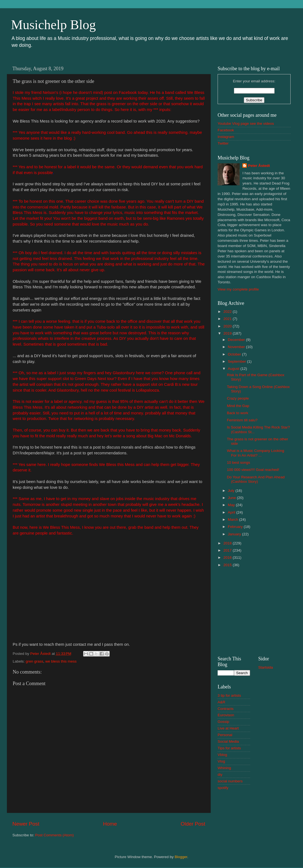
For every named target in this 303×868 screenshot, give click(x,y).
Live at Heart (228, 728)
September (237, 361)
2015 (228, 565)
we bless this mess (61, 661)
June (232, 498)
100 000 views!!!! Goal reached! (253, 470)
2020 (228, 326)
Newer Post (26, 824)
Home (110, 824)
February (236, 527)
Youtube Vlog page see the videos (246, 124)
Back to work (238, 413)
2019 (228, 333)
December (237, 340)
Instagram (226, 137)
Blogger (181, 857)
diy (220, 775)
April (232, 512)
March (233, 520)
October (235, 354)
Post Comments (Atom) (55, 835)
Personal (225, 735)
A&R (221, 702)
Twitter (223, 143)
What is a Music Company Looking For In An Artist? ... (256, 453)
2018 (228, 543)
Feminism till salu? (242, 420)
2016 (228, 558)
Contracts (226, 709)
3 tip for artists (229, 695)
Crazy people (238, 398)
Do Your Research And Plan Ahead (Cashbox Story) (256, 479)
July (232, 491)
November (237, 347)
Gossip (223, 722)
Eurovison (226, 715)
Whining (224, 768)
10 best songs (239, 463)
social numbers (230, 781)
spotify (223, 788)
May (232, 505)
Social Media (228, 741)
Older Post (193, 824)
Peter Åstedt (259, 166)
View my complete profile (238, 289)
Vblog (222, 755)
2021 (228, 319)
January (235, 534)
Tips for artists (229, 748)
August (234, 369)
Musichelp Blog (53, 25)
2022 (228, 312)
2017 (228, 550)
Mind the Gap (238, 406)
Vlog (221, 761)
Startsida (266, 667)
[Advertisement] (254, 611)
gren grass (34, 661)
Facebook (226, 130)
